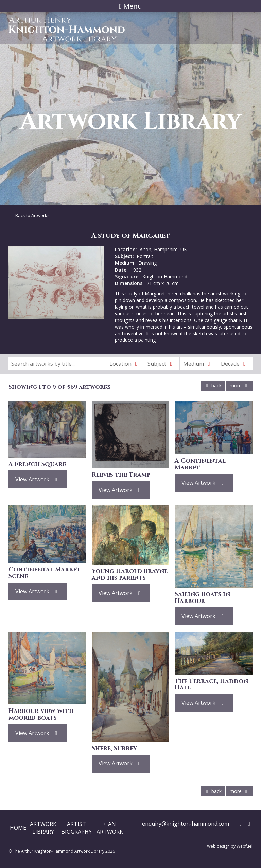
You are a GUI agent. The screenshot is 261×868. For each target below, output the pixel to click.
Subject (161, 364)
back (213, 385)
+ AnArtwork (110, 828)
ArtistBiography (76, 828)
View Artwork (38, 479)
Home (18, 828)
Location (125, 364)
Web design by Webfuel (230, 846)
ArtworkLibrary (43, 828)
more (239, 385)
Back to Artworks (29, 215)
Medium (198, 364)
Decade (234, 364)
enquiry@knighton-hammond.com (186, 824)
